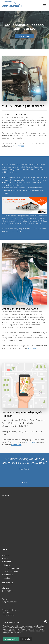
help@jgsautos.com (9, 602)
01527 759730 (16, 231)
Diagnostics (9, 575)
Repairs (7, 565)
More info (26, 639)
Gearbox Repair (13, 571)
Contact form (16, 445)
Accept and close (11, 639)
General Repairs (13, 568)
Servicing (8, 562)
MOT (6, 558)
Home (7, 555)
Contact (7, 578)
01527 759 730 (18, 146)
